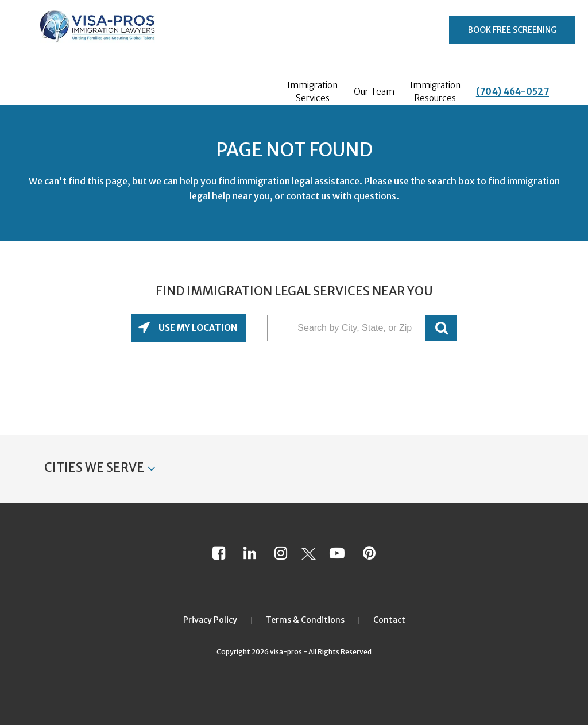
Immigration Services (312, 92)
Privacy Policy (210, 620)
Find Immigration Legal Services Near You (294, 291)
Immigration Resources (435, 92)
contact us (308, 196)
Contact (389, 620)
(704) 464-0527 (512, 92)
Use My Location (197, 328)
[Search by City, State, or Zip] (357, 328)
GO (441, 328)
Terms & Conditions (305, 620)
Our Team (374, 92)
